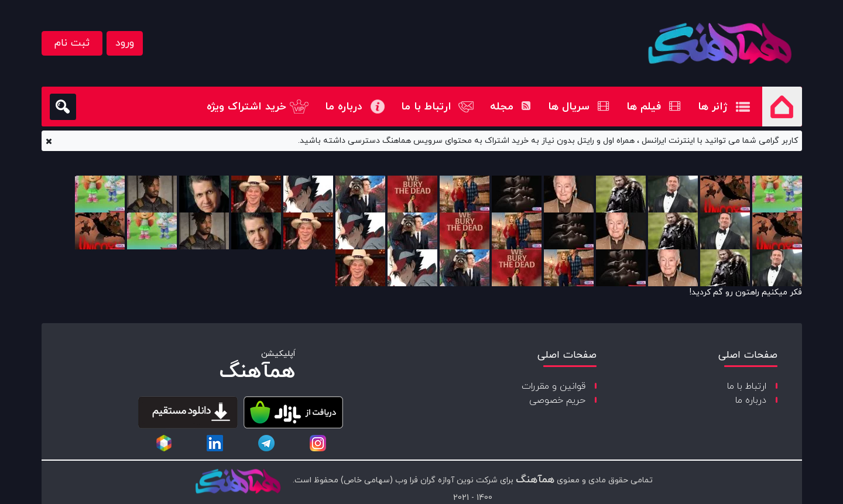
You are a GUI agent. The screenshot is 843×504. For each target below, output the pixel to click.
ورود (125, 43)
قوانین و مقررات (554, 386)
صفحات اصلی (748, 355)
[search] (63, 107)
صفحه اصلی (782, 107)
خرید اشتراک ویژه (246, 107)
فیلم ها (653, 107)
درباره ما (344, 107)
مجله (510, 107)
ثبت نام (72, 43)
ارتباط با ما (426, 107)
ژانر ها (713, 107)
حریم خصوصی (557, 400)
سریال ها (578, 107)
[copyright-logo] (238, 482)
